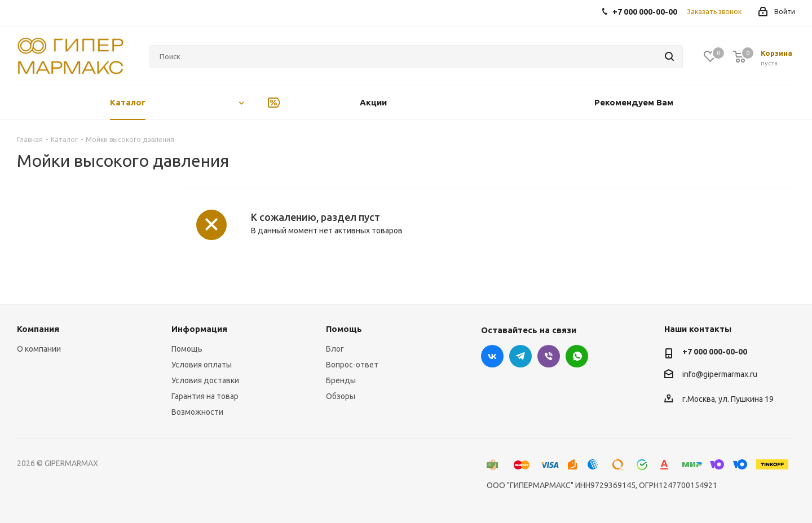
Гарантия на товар (205, 396)
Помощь (187, 349)
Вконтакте (492, 356)
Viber (549, 356)
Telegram (520, 356)
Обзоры (341, 396)
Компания (38, 329)
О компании (39, 349)
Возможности (197, 412)
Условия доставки (205, 380)
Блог (335, 349)
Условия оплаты (202, 365)
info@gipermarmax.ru (720, 374)
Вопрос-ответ (352, 365)
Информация (199, 329)
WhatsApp (577, 356)
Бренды (341, 380)
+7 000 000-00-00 (715, 352)
